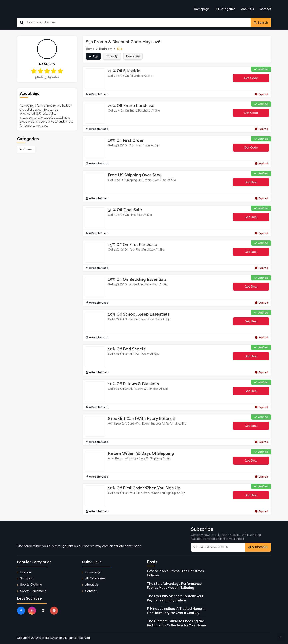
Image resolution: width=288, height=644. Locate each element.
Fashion (25, 572)
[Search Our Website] (137, 22)
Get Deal (251, 182)
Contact (265, 9)
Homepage (202, 9)
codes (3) (112, 56)
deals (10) (133, 56)
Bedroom (26, 149)
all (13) (93, 56)
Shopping (27, 578)
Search (261, 23)
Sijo (120, 49)
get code (256, 79)
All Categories (225, 9)
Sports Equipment (33, 591)
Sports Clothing (31, 585)
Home (90, 49)
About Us (247, 9)
